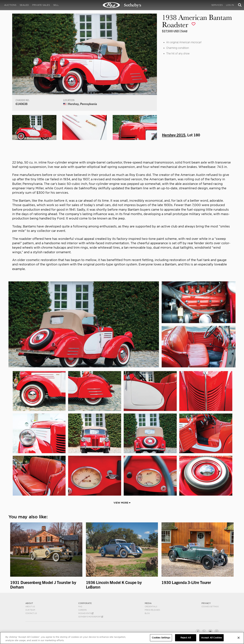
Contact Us (31, 613)
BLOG (147, 613)
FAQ (80, 607)
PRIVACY (206, 603)
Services (217, 5)
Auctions (10, 5)
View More (122, 503)
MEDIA (148, 603)
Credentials (151, 607)
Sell (56, 5)
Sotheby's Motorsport (91, 617)
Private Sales (41, 5)
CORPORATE (85, 603)
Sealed (24, 5)
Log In (230, 5)
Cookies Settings (210, 607)
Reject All (186, 638)
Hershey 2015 (174, 135)
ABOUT (29, 603)
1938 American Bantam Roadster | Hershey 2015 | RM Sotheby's (122, 5)
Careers (82, 610)
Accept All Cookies (211, 638)
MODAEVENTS (86, 613)
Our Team (30, 610)
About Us (30, 607)
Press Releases (152, 610)
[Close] (239, 638)
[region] (122, 638)
